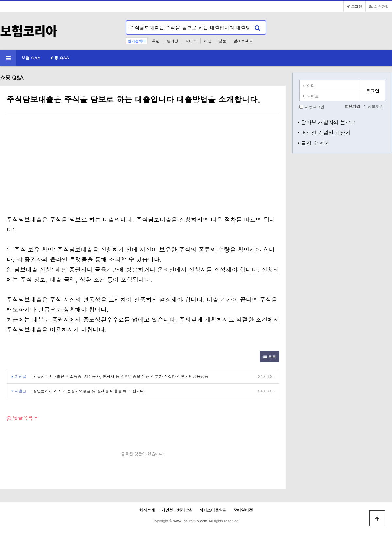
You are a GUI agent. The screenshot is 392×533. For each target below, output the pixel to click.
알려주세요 (243, 41)
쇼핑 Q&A (59, 58)
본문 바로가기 (0, 0)
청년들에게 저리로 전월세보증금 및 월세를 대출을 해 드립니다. (89, 391)
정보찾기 (376, 106)
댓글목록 (20, 418)
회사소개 (147, 510)
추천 (156, 41)
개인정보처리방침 (177, 510)
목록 (269, 357)
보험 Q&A (31, 58)
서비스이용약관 (213, 510)
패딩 (208, 41)
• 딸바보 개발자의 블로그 (327, 122)
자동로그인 (315, 107)
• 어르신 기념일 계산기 (324, 132)
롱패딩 (172, 41)
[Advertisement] (61, 166)
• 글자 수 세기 (314, 143)
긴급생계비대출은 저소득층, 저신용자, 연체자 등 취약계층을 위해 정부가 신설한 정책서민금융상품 (121, 376)
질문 (222, 41)
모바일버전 (243, 510)
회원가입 (379, 6)
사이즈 (191, 41)
